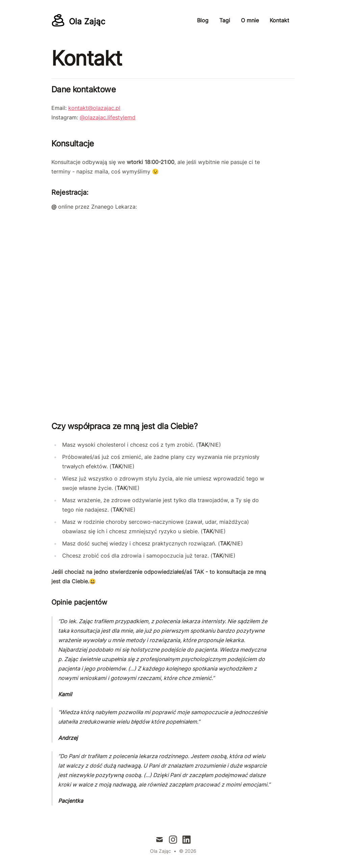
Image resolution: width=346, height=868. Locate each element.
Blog (203, 20)
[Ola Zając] (78, 20)
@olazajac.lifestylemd (108, 117)
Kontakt (279, 20)
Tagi (225, 20)
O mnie (250, 20)
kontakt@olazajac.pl (94, 108)
